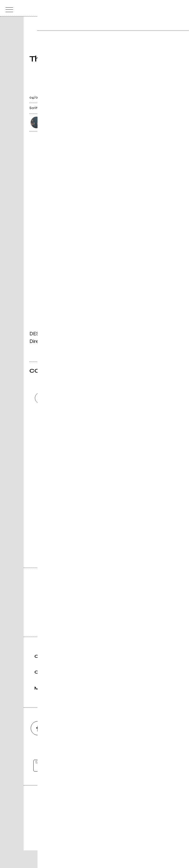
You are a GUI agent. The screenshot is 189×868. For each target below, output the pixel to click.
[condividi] (155, 94)
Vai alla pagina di (94, 526)
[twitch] (123, 746)
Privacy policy (109, 846)
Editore (94, 821)
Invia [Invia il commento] (75, 441)
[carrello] (161, 8)
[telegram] (151, 746)
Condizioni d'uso (82, 846)
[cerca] (171, 8)
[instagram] (66, 746)
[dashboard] (181, 8)
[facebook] (38, 746)
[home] (83, 8)
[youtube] (94, 746)
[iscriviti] (145, 784)
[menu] (8, 8)
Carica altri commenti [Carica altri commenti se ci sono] (81, 450)
